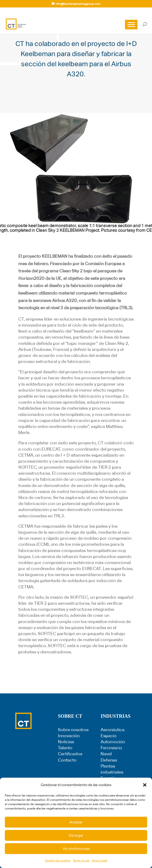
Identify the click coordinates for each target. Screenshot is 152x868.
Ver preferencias (76, 849)
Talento (65, 748)
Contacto (67, 760)
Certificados (70, 754)
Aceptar (76, 822)
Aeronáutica (113, 730)
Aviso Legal (100, 861)
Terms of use (81, 861)
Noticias (66, 742)
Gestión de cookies (58, 861)
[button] (145, 785)
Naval (106, 754)
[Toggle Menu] (131, 24)
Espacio (109, 736)
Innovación (69, 736)
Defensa (109, 760)
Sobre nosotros (73, 730)
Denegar (76, 835)
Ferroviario (111, 748)
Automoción (113, 742)
